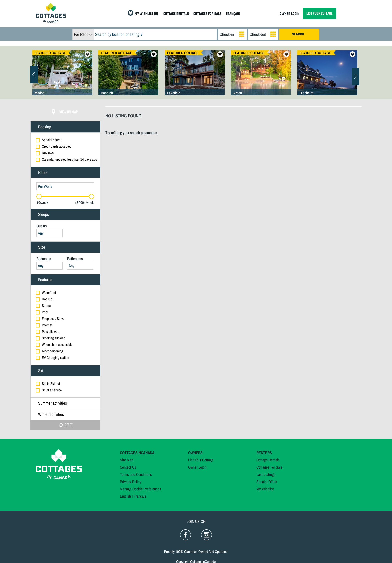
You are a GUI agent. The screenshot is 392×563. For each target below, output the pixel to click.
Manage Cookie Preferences (141, 489)
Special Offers (267, 482)
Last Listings (266, 474)
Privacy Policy (131, 482)
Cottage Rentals (268, 460)
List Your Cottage (201, 460)
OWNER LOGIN (290, 14)
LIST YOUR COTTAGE (319, 14)
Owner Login (197, 467)
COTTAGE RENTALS (176, 14)
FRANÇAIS (233, 14)
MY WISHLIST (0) (146, 14)
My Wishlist (265, 489)
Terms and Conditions (136, 474)
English (125, 496)
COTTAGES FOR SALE (207, 14)
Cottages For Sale (269, 467)
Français (140, 496)
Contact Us (128, 467)
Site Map (127, 460)
